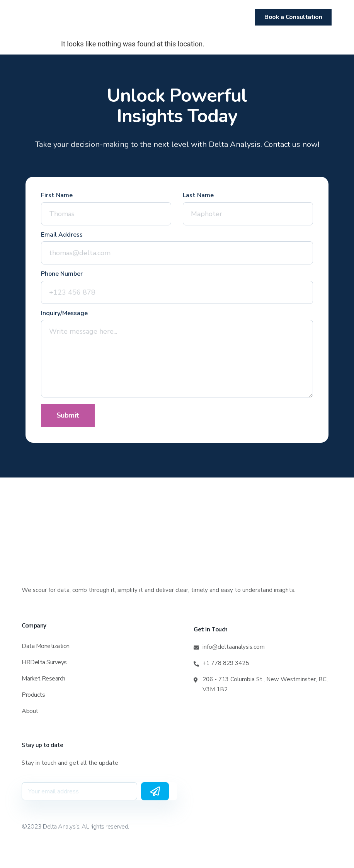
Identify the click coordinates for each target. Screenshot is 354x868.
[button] (35, 17)
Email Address (62, 235)
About (30, 711)
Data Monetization (46, 646)
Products (33, 695)
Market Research (43, 679)
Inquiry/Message (64, 314)
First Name (57, 196)
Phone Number (62, 274)
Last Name (198, 196)
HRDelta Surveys (44, 662)
